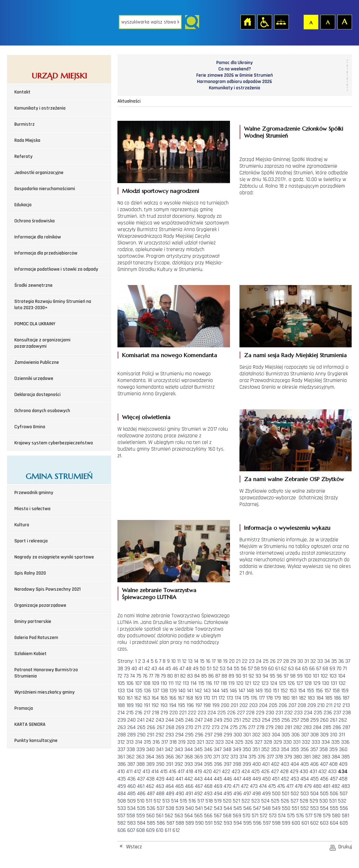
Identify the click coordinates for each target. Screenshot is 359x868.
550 (286, 808)
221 (183, 713)
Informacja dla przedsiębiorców (46, 253)
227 (241, 713)
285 (327, 727)
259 (314, 720)
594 (238, 823)
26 (273, 661)
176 (254, 698)
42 (147, 669)
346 (208, 749)
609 (150, 830)
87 (218, 676)
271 (198, 727)
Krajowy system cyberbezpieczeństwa (54, 443)
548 (266, 808)
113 (186, 683)
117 (216, 683)
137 (156, 691)
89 (231, 676)
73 (126, 676)
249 (218, 720)
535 (141, 808)
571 (255, 816)
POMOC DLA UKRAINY (35, 324)
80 (170, 676)
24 (259, 661)
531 (333, 801)
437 (141, 779)
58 (257, 669)
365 (160, 757)
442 (189, 779)
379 (288, 757)
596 (257, 823)
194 (173, 705)
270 (189, 727)
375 (252, 757)
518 (209, 801)
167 (181, 698)
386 (122, 764)
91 (245, 676)
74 (133, 676)
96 (279, 676)
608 (141, 830)
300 (238, 735)
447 (237, 779)
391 (170, 764)
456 (324, 779)
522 (246, 801)
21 (238, 661)
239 (122, 720)
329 (278, 742)
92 (251, 676)
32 (313, 661)
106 (130, 683)
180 (286, 698)
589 (190, 823)
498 (257, 794)
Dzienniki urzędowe (34, 379)
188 (121, 705)
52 (216, 669)
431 (313, 772)
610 (160, 830)
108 (147, 683)
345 (198, 749)
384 (336, 757)
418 (189, 772)
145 (225, 691)
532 (342, 801)
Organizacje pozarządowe (40, 605)
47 (182, 669)
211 (329, 705)
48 (189, 669)
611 (168, 830)
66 (312, 669)
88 (224, 676)
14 (196, 661)
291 (151, 735)
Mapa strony (281, 22)
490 (180, 794)
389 (150, 764)
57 (250, 669)
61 (277, 669)
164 (155, 698)
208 (302, 705)
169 (198, 698)
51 (209, 669)
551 (295, 808)
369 (198, 757)
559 (141, 816)
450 (266, 779)
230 (270, 713)
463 (160, 786)
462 (150, 786)
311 (342, 735)
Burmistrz (25, 124)
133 (121, 691)
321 (200, 742)
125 (282, 683)
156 (319, 691)
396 (218, 764)
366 (170, 757)
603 (324, 823)
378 (279, 757)
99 (300, 676)
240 (131, 720)
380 (298, 757)
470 (228, 786)
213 (346, 705)
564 (189, 816)
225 (222, 713)
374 (243, 757)
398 (237, 764)
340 (150, 749)
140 (182, 691)
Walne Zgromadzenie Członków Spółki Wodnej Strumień (294, 132)
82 (183, 676)
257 (295, 720)
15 (202, 661)
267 (161, 727)
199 (216, 705)
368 (189, 757)
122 (256, 683)
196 (190, 705)
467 (199, 786)
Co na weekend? (235, 69)
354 (285, 749)
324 (229, 742)
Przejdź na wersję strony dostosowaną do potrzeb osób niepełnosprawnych (264, 22)
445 (218, 779)
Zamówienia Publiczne (37, 362)
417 (181, 772)
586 (161, 823)
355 (295, 749)
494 (218, 794)
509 (131, 801)
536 (151, 808)
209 (312, 705)
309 (324, 735)
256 (286, 720)
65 (305, 669)
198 (207, 705)
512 (157, 801)
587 (170, 823)
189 (130, 705)
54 (230, 669)
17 (214, 661)
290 (141, 735)
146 (233, 691)
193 (164, 705)
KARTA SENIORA (30, 724)
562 (169, 816)
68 (325, 669)
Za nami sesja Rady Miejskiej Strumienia (295, 355)
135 (139, 691)
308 (314, 735)
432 (323, 772)
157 (328, 691)
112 (178, 683)
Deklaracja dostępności (38, 395)
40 (134, 669)
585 (151, 823)
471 (236, 786)
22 (245, 661)
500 (276, 794)
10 (173, 661)
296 (199, 735)
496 (238, 794)
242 (150, 720)
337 (121, 749)
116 (209, 683)
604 (334, 823)
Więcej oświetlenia (146, 417)
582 (122, 823)
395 (208, 764)
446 (228, 779)
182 (302, 698)
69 (332, 669)
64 (298, 669)
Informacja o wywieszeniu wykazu (287, 528)
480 (317, 786)
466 (189, 786)
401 (266, 764)
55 (237, 669)
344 (189, 749)
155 (310, 691)
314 (139, 742)
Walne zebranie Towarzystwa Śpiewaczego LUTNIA (159, 593)
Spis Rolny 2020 (30, 573)
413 (146, 772)
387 (131, 764)
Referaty (23, 157)
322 (210, 742)
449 (257, 779)
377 (270, 757)
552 (305, 808)
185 (329, 698)
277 (252, 727)
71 (345, 669)
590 (199, 823)
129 (317, 683)
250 (228, 720)
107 (138, 683)
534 (131, 808)
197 (199, 705)
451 (276, 779)
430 (304, 772)
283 (307, 727)
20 (232, 661)
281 (288, 727)
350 (247, 749)
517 (201, 801)
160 (121, 698)
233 (298, 713)
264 (131, 727)
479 (308, 786)
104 (342, 676)
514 (175, 801)
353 (275, 749)
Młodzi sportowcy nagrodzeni (161, 191)
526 (285, 801)
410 (121, 772)
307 (305, 735)
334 (326, 742)
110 (164, 683)
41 (141, 669)
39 (127, 669)
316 (156, 742)
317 (165, 742)
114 (194, 683)
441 (179, 779)
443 (198, 779)
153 (293, 691)
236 (328, 713)
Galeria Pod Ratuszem (36, 638)
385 (346, 757)
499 (266, 794)
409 (343, 764)
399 (247, 764)
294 (179, 735)
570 (246, 816)
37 (348, 661)
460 (131, 786)
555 (334, 808)
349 (237, 749)
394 (198, 764)
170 (207, 698)
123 (265, 683)
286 (337, 727)
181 (294, 698)
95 (272, 676)
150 (268, 691)
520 (227, 801)
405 (305, 764)
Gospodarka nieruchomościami (45, 189)
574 (282, 816)
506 (334, 794)
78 (157, 676)
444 (208, 779)
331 (297, 742)
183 (311, 698)
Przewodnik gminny (34, 493)
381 (307, 757)
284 (317, 727)
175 (246, 698)
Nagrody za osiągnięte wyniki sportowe (54, 557)
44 (161, 669)
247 (199, 720)
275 (234, 727)
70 (339, 669)
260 (324, 720)
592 (218, 823)
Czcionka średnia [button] (327, 22)
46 (175, 669)
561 (160, 816)
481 (327, 786)
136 (147, 691)
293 (170, 735)
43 (154, 669)
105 (121, 683)
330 (287, 742)
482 (336, 786)
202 (244, 705)
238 (347, 713)
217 (147, 713)
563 (179, 816)
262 (343, 720)
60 (271, 669)
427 (275, 772)
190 (139, 705)
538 (170, 808)
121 (248, 683)
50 (203, 669)
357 (314, 749)
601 (305, 823)
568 (227, 816)
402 (275, 764)
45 (168, 669)
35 (334, 661)
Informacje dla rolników (38, 237)
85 (204, 676)
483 (346, 786)
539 (180, 808)
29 (293, 661)
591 (209, 823)
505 (324, 794)
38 (120, 669)
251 (237, 720)
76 (145, 676)
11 (179, 661)
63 (291, 669)
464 (170, 786)
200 (225, 705)
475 (272, 786)
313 (130, 742)
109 (155, 683)
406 (314, 764)
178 (269, 698)
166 (173, 698)
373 (234, 757)
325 (239, 742)
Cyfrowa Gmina (30, 427)
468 (208, 786)
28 (286, 661)
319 (182, 742)
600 (296, 823)
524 (265, 801)
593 (228, 823)
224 (212, 713)
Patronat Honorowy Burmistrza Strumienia (46, 673)
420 (208, 772)
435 (122, 779)
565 (198, 816)
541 (199, 808)
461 (141, 786)
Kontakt (22, 92)
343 (179, 749)
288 (122, 735)
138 (164, 691)
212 (337, 705)
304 (276, 735)
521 (236, 801)
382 (316, 757)
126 (291, 683)
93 (258, 676)
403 (285, 764)
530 (324, 801)
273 (216, 727)
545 (238, 808)
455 (314, 779)
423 (236, 772)
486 (141, 794)
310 (334, 735)
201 (234, 705)
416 (173, 772)
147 (242, 691)
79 (163, 676)
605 (344, 823)
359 (333, 749)
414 (155, 772)
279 (270, 727)
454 (305, 779)
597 (267, 823)
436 (131, 779)
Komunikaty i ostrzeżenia (40, 108)
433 (332, 772)
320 (191, 742)
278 (260, 727)
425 (256, 772)
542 (208, 808)
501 (286, 794)
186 (337, 698)
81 (177, 676)
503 (305, 794)
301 (247, 735)
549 (276, 808)
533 (122, 808)
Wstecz (134, 847)
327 (258, 742)
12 (184, 661)
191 (147, 705)
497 (247, 794)
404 (295, 764)
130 (326, 683)
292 (160, 735)
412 (138, 772)
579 (327, 816)
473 (254, 786)
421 (217, 772)
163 (146, 698)
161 (129, 698)
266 (151, 727)
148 (250, 691)
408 (333, 764)
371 (216, 757)
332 (306, 742)
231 (279, 713)
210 (321, 705)
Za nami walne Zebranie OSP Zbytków (294, 479)
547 (257, 808)
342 (169, 749)
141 (190, 691)
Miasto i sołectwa (32, 509)
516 (192, 801)
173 (230, 698)
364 (150, 757)
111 (171, 683)
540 (190, 808)
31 (307, 661)
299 (228, 735)
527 (294, 801)
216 (139, 713)
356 (305, 749)
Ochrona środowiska (35, 221)
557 (121, 816)
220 (174, 713)
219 (164, 713)
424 (246, 772)
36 (341, 661)
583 (131, 823)
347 (218, 749)
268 (170, 727)
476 (281, 786)
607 (131, 830)
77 (151, 676)
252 (246, 720)
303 (266, 735)
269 (180, 727)
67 (319, 669)
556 (344, 808)
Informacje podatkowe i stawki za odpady (56, 269)
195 (181, 705)
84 (197, 676)
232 (289, 713)
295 (189, 735)
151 (276, 691)
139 (173, 691)
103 (333, 676)
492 (198, 794)
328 (268, 742)
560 (150, 816)
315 (147, 742)
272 (206, 727)
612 (176, 830)
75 (139, 676)
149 (259, 691)
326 (249, 742)
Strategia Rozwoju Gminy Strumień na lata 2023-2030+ (53, 305)
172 (222, 698)
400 (257, 764)
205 (273, 705)
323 (219, 742)
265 (141, 727)
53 (223, 669)
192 (155, 705)
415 (164, 772)
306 (296, 735)
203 (253, 705)
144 (216, 691)
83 (190, 676)
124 (274, 683)
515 (184, 801)
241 (141, 720)
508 (122, 801)
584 (141, 823)
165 (164, 698)
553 (314, 808)
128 (308, 683)
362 (130, 757)
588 (180, 823)
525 (275, 801)
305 (286, 735)
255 (276, 720)
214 (121, 713)
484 (122, 794)
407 (324, 764)
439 (160, 779)
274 (225, 727)
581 (346, 816)
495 (228, 794)
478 (299, 786)
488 (160, 794)
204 (263, 705)
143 (207, 691)
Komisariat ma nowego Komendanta (170, 355)
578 (318, 816)
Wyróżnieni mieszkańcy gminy (45, 692)
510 (141, 801)
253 (256, 720)
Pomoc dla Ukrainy (235, 63)
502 (295, 794)
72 (120, 676)
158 (336, 691)
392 (179, 764)
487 (151, 794)
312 (121, 742)
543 (218, 808)
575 (291, 816)
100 (308, 676)
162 (138, 698)
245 (179, 720)
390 (160, 764)
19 (225, 661)
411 (129, 772)
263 (122, 727)
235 (318, 713)
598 (276, 823)
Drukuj (345, 847)
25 (266, 661)
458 (343, 779)
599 (286, 823)
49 (196, 669)
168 (189, 698)
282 (298, 727)
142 (198, 691)
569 (237, 816)
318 (173, 742)
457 (334, 779)
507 (344, 794)
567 (218, 816)
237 (337, 713)
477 (290, 786)
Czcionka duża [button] (344, 22)
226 (231, 713)
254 (266, 720)
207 (292, 705)
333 (316, 742)
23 (252, 661)
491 (189, 794)
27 (279, 661)
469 (218, 786)
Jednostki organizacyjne (39, 173)
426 (265, 772)
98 (293, 676)
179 (277, 698)
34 (327, 661)
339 (141, 749)
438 (150, 779)
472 (245, 786)
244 (170, 720)
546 (248, 808)
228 (250, 713)
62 (284, 669)
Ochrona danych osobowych (42, 411)
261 (334, 720)
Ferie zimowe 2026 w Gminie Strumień (235, 75)
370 (208, 757)
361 (121, 757)
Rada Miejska (27, 140)
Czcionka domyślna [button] (311, 22)
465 (179, 786)
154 (302, 691)
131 (334, 683)
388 (141, 764)
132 (342, 683)
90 (238, 676)
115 (201, 683)
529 (314, 801)
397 (228, 764)
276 (243, 727)
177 (262, 698)
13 (190, 661)
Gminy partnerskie (33, 622)
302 (256, 735)
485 (131, 794)
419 (198, 772)
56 (244, 669)
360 (343, 749)
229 (260, 713)
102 (324, 676)
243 (160, 720)
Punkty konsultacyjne (36, 741)
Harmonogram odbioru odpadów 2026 (235, 82)
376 (262, 757)
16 (208, 661)
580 (336, 816)
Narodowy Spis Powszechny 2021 (48, 589)
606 (122, 830)
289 (131, 735)
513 (166, 801)
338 (131, 749)
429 (294, 772)
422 (226, 772)
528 (304, 801)
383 (326, 757)
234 (308, 713)
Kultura (22, 525)
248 (208, 720)
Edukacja (23, 205)
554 (324, 808)
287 (346, 727)
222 (192, 713)
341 (160, 749)
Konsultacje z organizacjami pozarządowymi (42, 343)
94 (265, 676)
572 (264, 816)
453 (295, 779)
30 (300, 661)
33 (320, 661)
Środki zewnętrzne (33, 285)
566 (208, 816)
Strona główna (248, 22)
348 (227, 749)
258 (305, 720)
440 (170, 779)
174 (238, 698)
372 (225, 757)
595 (248, 823)
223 (202, 713)
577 (309, 816)
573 (273, 816)
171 (214, 698)
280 (279, 727)
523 (256, 801)
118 (224, 683)
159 (345, 691)
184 (320, 698)
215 (130, 713)
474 (263, 786)
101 (316, 676)
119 (231, 683)
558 (131, 816)
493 (208, 794)
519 (218, 801)
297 (209, 735)
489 (170, 794)
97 (286, 676)
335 (336, 742)
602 (314, 823)
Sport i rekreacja (31, 541)
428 (284, 772)
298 (218, 735)
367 (179, 757)
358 (324, 749)
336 (345, 742)
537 (161, 808)
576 (300, 816)
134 (130, 691)
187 (346, 698)
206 (283, 705)
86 (211, 676)
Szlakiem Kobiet (31, 654)
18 (219, 661)
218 (155, 713)
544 (228, 808)
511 (149, 801)
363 (140, 757)
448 (247, 779)
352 (265, 749)
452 (285, 779)
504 (314, 794)
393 (189, 764)
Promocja (24, 708)
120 (240, 683)
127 (300, 683)
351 (256, 749)
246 (189, 720)
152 (284, 691)
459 (122, 786)
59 (264, 669)
